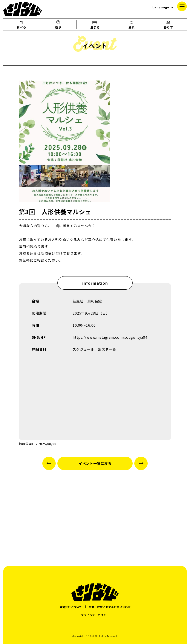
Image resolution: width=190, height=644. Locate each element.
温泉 (132, 25)
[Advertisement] (95, 514)
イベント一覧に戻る (95, 463)
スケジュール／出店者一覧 (94, 349)
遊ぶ (58, 25)
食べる (21, 25)
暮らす (168, 25)
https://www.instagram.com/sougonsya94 (110, 337)
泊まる (95, 25)
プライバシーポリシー (95, 615)
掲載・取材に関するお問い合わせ (110, 607)
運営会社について (71, 607)
